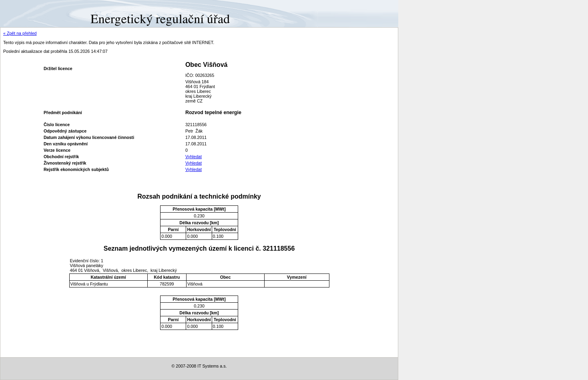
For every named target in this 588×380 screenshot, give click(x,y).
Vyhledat (194, 157)
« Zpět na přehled (20, 33)
